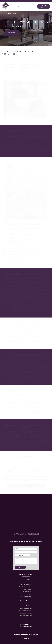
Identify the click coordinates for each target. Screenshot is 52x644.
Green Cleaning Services (26, 607)
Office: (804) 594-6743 (26, 618)
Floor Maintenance (26, 588)
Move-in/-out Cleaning (26, 600)
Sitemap (26, 630)
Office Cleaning (26, 571)
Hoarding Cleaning (26, 576)
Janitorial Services (26, 583)
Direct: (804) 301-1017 (26, 616)
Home (6, 14)
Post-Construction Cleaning (26, 578)
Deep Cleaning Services (26, 605)
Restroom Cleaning (26, 581)
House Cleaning (26, 597)
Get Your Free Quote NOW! (44, 6)
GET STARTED (12, 33)
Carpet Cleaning (26, 586)
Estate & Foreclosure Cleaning (26, 573)
